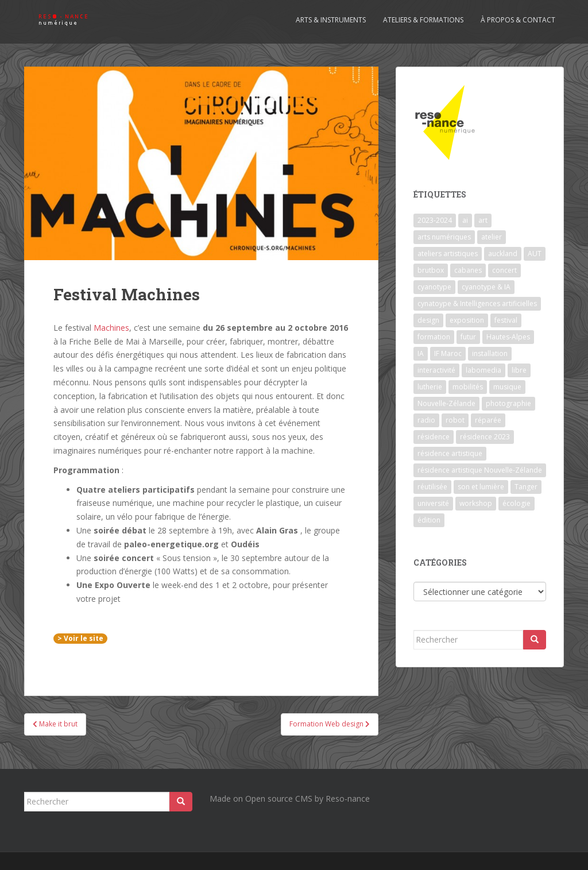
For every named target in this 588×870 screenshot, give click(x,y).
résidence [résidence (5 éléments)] (434, 437)
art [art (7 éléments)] (483, 220)
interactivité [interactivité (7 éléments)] (436, 370)
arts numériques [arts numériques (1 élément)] (444, 237)
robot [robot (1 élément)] (455, 420)
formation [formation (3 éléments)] (434, 337)
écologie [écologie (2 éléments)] (517, 503)
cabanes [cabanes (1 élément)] (468, 270)
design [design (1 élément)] (428, 320)
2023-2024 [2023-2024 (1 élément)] (435, 220)
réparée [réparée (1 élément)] (488, 420)
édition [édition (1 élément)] (429, 520)
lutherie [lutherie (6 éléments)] (430, 387)
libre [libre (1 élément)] (519, 370)
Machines (111, 328)
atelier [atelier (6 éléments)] (492, 237)
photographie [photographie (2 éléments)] (508, 403)
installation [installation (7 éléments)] (490, 353)
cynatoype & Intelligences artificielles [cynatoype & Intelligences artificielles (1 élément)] (477, 303)
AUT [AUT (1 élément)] (535, 254)
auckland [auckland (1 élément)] (503, 254)
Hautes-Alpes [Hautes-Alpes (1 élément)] (508, 337)
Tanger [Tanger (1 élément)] (526, 487)
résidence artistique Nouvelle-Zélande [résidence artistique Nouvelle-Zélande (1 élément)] (480, 470)
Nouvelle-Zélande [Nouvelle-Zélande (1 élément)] (446, 403)
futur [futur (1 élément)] (468, 337)
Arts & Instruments (331, 20)
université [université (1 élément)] (433, 503)
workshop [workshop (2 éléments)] (476, 503)
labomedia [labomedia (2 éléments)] (483, 370)
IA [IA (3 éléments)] (421, 353)
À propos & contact (518, 20)
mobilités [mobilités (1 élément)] (468, 387)
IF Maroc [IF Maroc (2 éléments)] (448, 353)
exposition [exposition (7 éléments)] (467, 320)
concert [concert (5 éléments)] (504, 270)
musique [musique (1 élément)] (507, 387)
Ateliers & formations (423, 20)
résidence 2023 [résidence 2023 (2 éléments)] (485, 437)
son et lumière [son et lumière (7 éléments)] (481, 487)
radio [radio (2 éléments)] (426, 420)
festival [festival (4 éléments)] (506, 320)
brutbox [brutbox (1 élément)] (431, 270)
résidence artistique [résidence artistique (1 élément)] (450, 453)
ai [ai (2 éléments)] (465, 220)
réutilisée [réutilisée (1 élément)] (432, 487)
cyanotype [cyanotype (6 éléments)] (434, 287)
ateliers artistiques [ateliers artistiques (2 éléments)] (448, 254)
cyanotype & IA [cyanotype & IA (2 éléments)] (486, 287)
